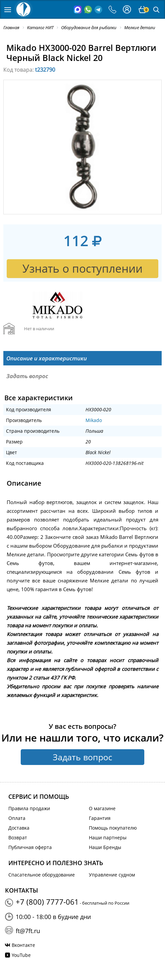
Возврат (18, 837)
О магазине (102, 808)
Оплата (17, 818)
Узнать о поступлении (82, 268)
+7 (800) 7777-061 (47, 902)
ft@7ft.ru (28, 931)
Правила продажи (29, 808)
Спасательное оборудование (42, 875)
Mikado (94, 420)
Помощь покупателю (113, 828)
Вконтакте (23, 945)
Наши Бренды (105, 847)
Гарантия (100, 818)
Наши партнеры (108, 837)
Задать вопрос (82, 757)
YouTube (21, 955)
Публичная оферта (30, 847)
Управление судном (112, 875)
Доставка (19, 828)
